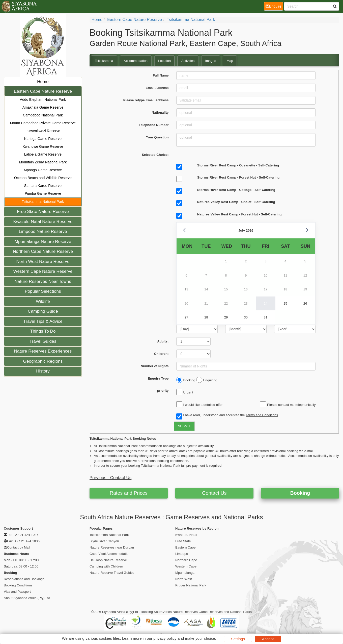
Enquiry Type (158, 378)
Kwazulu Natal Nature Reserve (43, 222)
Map (230, 61)
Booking (300, 493)
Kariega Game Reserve (43, 139)
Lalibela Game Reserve (43, 154)
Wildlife (43, 301)
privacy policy (165, 638)
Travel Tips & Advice (43, 321)
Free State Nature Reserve (43, 212)
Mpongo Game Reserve (43, 170)
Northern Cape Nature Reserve (43, 251)
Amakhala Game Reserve (43, 107)
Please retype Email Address (146, 100)
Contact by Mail (19, 547)
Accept (268, 639)
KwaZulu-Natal (186, 535)
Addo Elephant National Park (43, 100)
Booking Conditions (18, 585)
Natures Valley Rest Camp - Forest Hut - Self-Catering (239, 214)
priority (163, 391)
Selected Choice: (155, 155)
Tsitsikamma (104, 61)
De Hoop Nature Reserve (108, 560)
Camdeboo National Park (43, 115)
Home (43, 82)
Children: (161, 354)
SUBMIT (184, 426)
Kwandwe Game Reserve (43, 146)
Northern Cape (186, 560)
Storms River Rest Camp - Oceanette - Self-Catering (238, 165)
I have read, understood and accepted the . (228, 415)
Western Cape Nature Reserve (43, 271)
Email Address (157, 88)
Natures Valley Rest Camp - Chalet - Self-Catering (236, 202)
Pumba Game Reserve (43, 193)
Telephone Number (154, 125)
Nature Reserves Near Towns (43, 281)
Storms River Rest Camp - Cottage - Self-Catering (236, 190)
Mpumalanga (185, 573)
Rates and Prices (129, 493)
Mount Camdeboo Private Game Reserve (43, 123)
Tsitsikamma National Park (43, 202)
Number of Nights (155, 366)
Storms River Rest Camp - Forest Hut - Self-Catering (238, 177)
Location (164, 61)
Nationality (160, 113)
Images (210, 61)
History (43, 371)
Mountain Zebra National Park (43, 162)
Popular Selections (43, 291)
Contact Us (214, 493)
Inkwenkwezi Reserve (43, 131)
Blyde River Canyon (104, 541)
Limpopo (182, 554)
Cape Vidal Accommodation (110, 554)
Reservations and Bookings (24, 579)
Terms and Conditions (262, 415)
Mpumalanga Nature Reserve (43, 242)
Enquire (274, 6)
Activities (188, 61)
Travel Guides (43, 341)
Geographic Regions (43, 361)
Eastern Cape (185, 547)
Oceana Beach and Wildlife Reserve (43, 178)
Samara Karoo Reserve (43, 186)
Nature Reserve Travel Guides (112, 573)
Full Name (161, 75)
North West (184, 579)
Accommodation (136, 61)
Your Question (157, 137)
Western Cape (186, 566)
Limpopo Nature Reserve (43, 231)
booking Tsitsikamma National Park (154, 466)
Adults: (163, 341)
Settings (238, 639)
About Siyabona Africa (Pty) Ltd (27, 598)
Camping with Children (106, 566)
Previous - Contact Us (110, 478)
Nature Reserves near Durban (112, 547)
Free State (183, 541)
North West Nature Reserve (43, 262)
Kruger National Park (191, 585)
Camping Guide (43, 311)
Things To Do (43, 331)
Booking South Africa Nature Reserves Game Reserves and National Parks (196, 612)
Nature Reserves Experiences (43, 351)
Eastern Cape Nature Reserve (43, 91)
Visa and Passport (17, 592)
